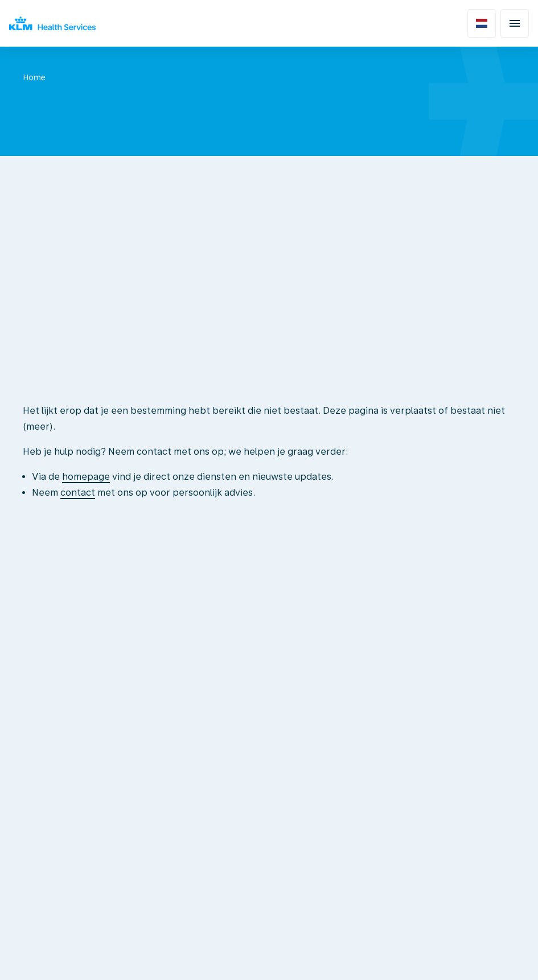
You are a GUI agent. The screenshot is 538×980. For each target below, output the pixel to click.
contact (78, 493)
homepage (86, 477)
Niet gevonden (98, 77)
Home (34, 77)
